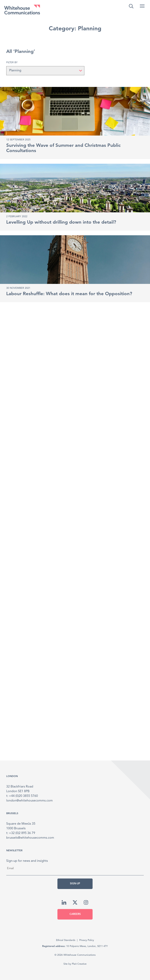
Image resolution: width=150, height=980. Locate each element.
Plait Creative (79, 964)
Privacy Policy (87, 940)
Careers (75, 914)
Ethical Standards (66, 940)
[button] (142, 6)
